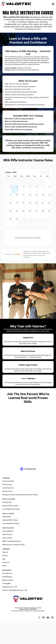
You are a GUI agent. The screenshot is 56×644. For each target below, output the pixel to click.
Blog (4, 559)
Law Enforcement (8, 488)
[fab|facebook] (43, 618)
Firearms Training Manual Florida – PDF (15, 590)
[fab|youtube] (48, 618)
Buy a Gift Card (7, 573)
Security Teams (7, 491)
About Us (5, 552)
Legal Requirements (39, 611)
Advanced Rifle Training (10, 520)
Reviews (5, 556)
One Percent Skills (8, 481)
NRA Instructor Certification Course (14, 545)
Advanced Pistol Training (10, 506)
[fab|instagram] (39, 618)
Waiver (5, 566)
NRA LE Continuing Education (12, 541)
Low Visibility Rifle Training (11, 523)
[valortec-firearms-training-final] (16, 4)
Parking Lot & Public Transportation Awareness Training (20, 495)
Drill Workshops (7, 577)
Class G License (7, 534)
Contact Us (6, 562)
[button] (53, 4)
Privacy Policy (28, 611)
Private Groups (7, 484)
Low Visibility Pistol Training (11, 509)
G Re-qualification (8, 531)
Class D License (7, 538)
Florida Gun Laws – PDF (10, 587)
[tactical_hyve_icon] (52, 618)
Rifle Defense (7, 517)
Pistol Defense (7, 502)
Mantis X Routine (8, 580)
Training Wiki (6, 583)
